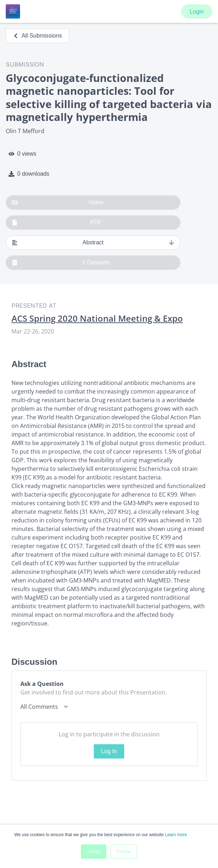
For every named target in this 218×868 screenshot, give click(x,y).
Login (197, 12)
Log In (109, 751)
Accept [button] (94, 852)
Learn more (176, 835)
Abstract (93, 243)
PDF (57, 223)
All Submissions (37, 36)
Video (57, 203)
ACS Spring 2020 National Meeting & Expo (97, 318)
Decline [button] (124, 852)
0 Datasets (61, 263)
